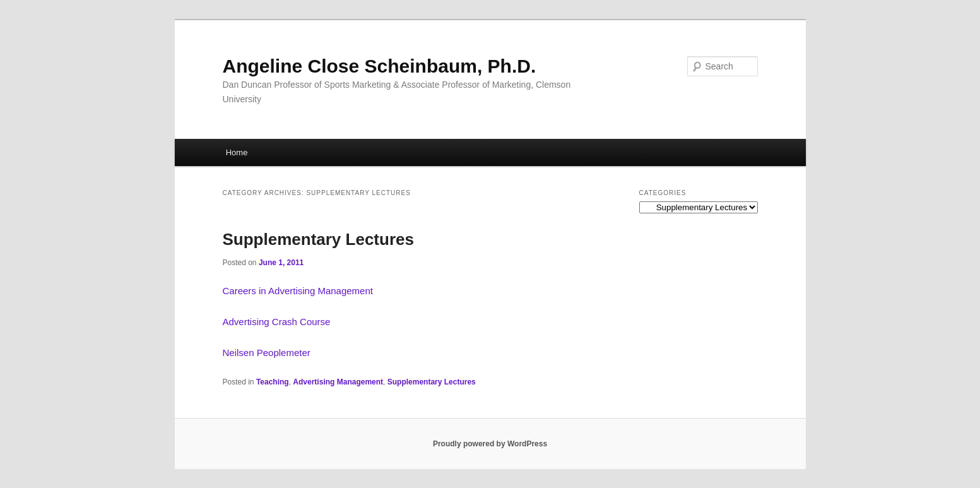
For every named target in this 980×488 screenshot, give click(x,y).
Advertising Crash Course (277, 322)
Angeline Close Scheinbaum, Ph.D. (380, 66)
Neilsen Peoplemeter (267, 353)
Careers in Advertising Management (298, 291)
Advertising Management (338, 382)
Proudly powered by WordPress (490, 444)
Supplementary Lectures (318, 239)
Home (237, 152)
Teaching (273, 382)
